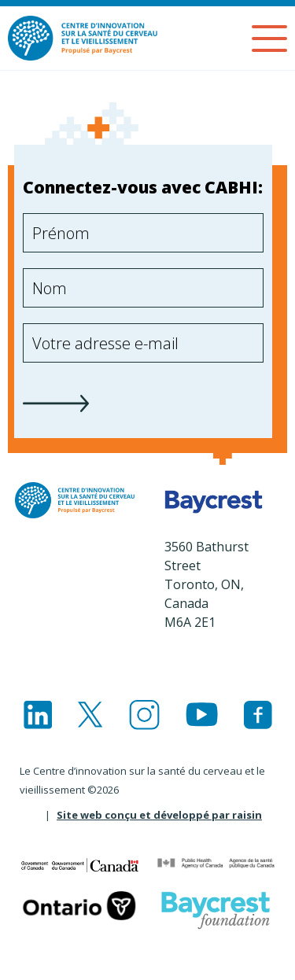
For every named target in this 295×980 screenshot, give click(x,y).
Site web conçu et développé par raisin (159, 815)
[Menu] (269, 39)
